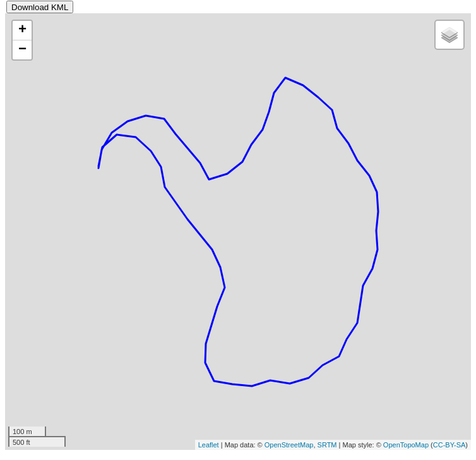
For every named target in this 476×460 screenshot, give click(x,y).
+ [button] (22, 30)
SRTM (327, 445)
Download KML (40, 7)
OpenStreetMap (289, 445)
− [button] (22, 50)
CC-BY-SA (449, 445)
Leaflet (209, 445)
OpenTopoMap (406, 445)
